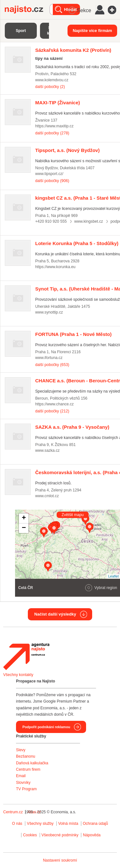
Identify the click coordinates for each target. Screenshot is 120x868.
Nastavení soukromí (60, 860)
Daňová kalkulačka (32, 763)
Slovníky (23, 783)
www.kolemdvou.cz (52, 80)
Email (21, 776)
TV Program (26, 789)
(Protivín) (73, 50)
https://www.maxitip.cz (54, 126)
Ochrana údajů (96, 824)
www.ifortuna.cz (49, 358)
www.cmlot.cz (47, 496)
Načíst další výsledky (55, 614)
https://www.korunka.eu (55, 267)
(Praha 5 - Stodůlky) (77, 243)
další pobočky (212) (52, 411)
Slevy (21, 750)
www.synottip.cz (49, 312)
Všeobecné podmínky (60, 835)
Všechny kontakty (18, 675)
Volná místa (68, 824)
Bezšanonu (26, 756)
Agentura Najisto (26, 657)
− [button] (24, 528)
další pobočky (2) (50, 87)
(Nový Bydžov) (67, 150)
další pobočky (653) (52, 365)
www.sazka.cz (47, 450)
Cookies (30, 835)
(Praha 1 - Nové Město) (73, 334)
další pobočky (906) (52, 181)
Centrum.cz (13, 812)
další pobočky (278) (52, 133)
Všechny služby (41, 824)
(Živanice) (58, 103)
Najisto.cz (27, 10)
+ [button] (24, 518)
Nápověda (92, 835)
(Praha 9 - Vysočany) (72, 427)
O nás (17, 824)
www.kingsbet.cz (89, 221)
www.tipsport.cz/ (49, 174)
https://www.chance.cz (54, 404)
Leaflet (113, 576)
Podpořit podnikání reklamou (46, 727)
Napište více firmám (92, 31)
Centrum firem (28, 769)
